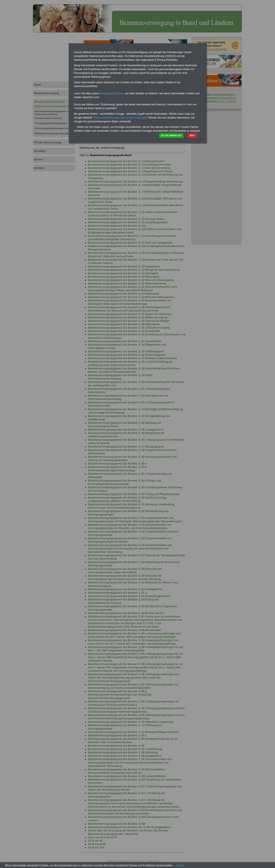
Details (180, 865)
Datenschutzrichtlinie (112, 93)
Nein (192, 135)
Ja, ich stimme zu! (171, 135)
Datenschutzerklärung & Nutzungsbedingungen (120, 118)
